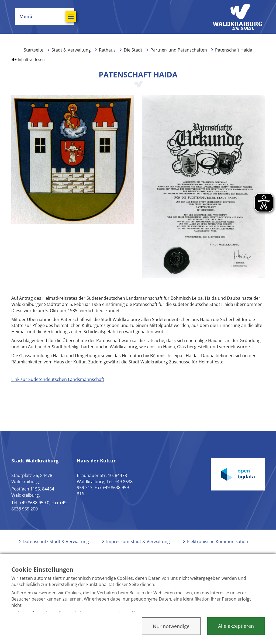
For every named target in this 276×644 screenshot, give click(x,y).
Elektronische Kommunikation (218, 541)
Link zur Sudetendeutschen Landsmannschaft (58, 379)
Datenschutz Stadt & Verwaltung (56, 541)
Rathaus (107, 50)
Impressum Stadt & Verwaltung (138, 541)
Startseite (34, 50)
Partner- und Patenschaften (179, 50)
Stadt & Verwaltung (71, 50)
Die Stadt (133, 50)
